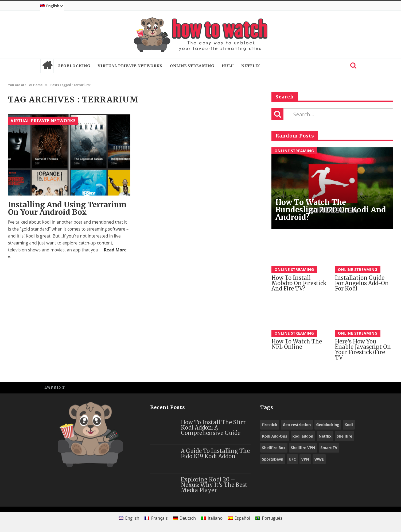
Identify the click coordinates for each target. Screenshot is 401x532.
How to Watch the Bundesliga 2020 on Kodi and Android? (331, 210)
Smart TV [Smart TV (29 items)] (329, 448)
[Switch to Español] (239, 518)
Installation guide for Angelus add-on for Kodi (362, 283)
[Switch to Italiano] (212, 518)
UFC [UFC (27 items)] (292, 459)
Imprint (55, 387)
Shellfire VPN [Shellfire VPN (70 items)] (303, 448)
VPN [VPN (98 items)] (305, 459)
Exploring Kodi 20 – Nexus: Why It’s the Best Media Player (214, 485)
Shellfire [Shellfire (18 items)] (345, 436)
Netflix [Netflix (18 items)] (325, 436)
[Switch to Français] (156, 518)
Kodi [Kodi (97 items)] (349, 425)
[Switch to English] (129, 518)
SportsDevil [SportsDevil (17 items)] (273, 459)
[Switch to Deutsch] (185, 518)
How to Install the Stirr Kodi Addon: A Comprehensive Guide (213, 428)
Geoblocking (74, 66)
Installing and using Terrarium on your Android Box (67, 208)
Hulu (228, 66)
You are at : (17, 85)
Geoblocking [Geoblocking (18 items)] (328, 425)
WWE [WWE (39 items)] (319, 459)
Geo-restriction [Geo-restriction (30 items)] (297, 425)
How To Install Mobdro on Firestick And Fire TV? (299, 283)
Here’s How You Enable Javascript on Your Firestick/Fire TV (363, 349)
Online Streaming (192, 66)
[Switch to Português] (269, 518)
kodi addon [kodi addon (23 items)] (303, 436)
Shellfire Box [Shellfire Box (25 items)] (274, 448)
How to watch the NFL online (297, 344)
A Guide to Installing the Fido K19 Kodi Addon (215, 453)
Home (47, 66)
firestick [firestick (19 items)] (270, 425)
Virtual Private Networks (130, 66)
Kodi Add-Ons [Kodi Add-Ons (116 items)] (275, 436)
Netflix (251, 66)
